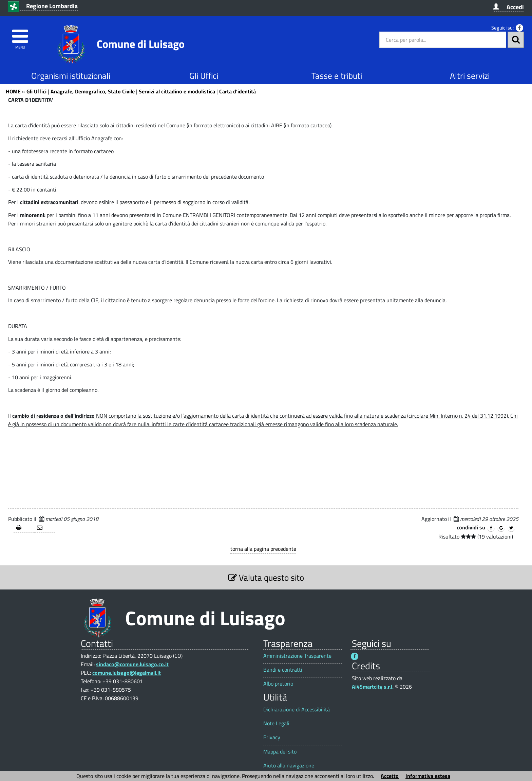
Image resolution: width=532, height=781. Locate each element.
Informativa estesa (428, 776)
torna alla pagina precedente (263, 549)
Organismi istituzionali (71, 76)
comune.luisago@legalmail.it (127, 673)
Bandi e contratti (283, 670)
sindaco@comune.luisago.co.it (132, 664)
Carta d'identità (237, 91)
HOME (13, 91)
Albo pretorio (278, 684)
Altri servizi (470, 76)
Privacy (272, 737)
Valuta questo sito (266, 577)
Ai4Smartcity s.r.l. (373, 687)
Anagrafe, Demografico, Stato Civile (93, 91)
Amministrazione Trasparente (297, 656)
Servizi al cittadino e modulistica (177, 91)
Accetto (390, 776)
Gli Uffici (204, 76)
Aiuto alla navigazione (289, 766)
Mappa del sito (280, 752)
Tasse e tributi (337, 76)
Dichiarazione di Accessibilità (297, 710)
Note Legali (276, 723)
